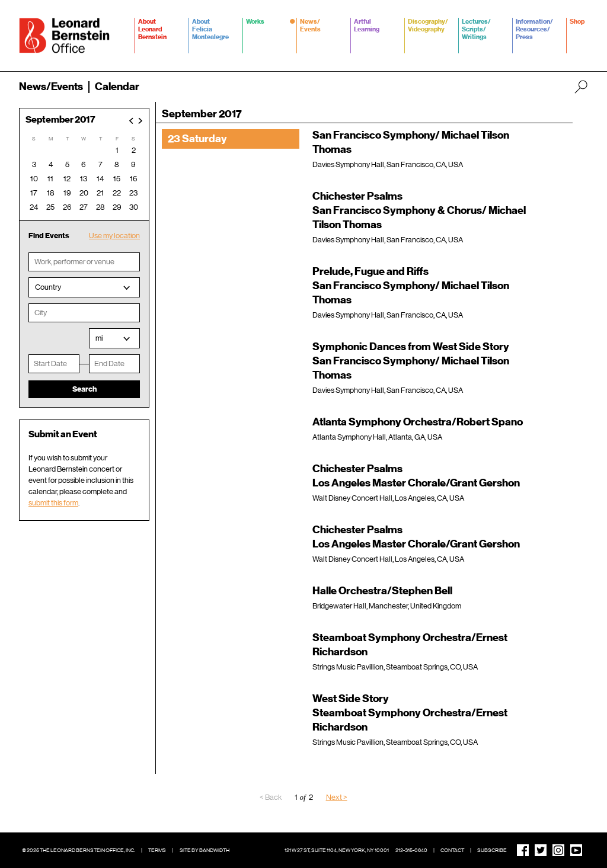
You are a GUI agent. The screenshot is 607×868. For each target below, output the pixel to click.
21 (100, 193)
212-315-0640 (411, 850)
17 (34, 193)
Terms (157, 850)
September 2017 (60, 120)
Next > (337, 797)
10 (34, 179)
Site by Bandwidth (205, 850)
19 (67, 193)
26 (67, 207)
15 (117, 179)
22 (117, 193)
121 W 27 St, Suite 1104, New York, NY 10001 (337, 850)
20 (84, 193)
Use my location (114, 236)
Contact (452, 850)
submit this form (53, 503)
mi (99, 338)
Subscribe (492, 850)
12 (67, 179)
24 (34, 207)
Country (48, 287)
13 (84, 179)
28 (100, 207)
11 (50, 179)
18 (51, 193)
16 (134, 179)
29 (117, 207)
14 (100, 179)
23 (133, 193)
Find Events (49, 236)
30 (134, 207)
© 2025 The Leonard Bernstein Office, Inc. (79, 850)
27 (84, 207)
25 (50, 207)
